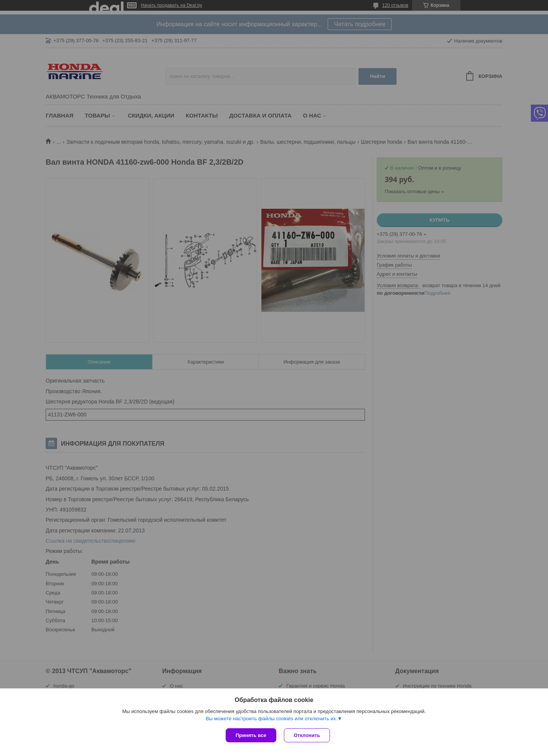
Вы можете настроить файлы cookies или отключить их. (271, 719)
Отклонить (307, 735)
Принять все (251, 735)
